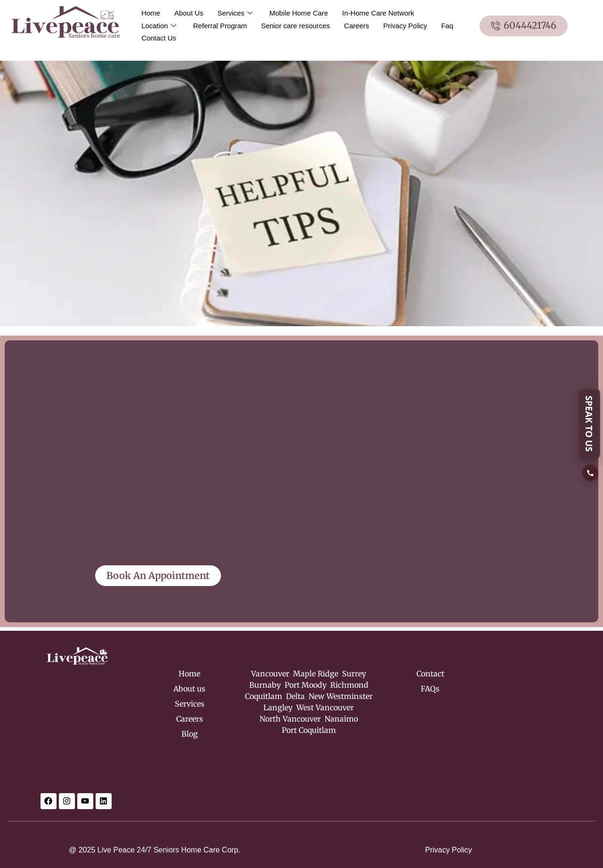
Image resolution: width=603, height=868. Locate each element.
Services (235, 13)
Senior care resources (296, 26)
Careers (357, 26)
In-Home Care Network (379, 13)
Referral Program (220, 26)
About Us (189, 13)
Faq (448, 26)
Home (151, 13)
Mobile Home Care (299, 13)
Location (159, 26)
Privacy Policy (406, 26)
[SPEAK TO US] (590, 434)
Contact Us (159, 38)
